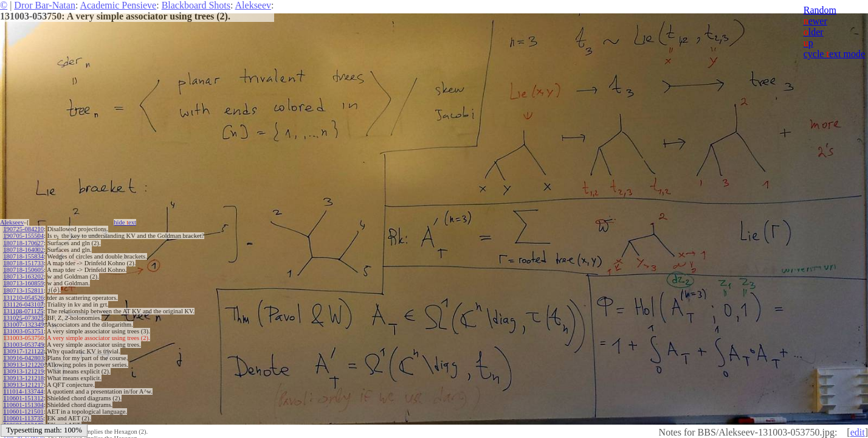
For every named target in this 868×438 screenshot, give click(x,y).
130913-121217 (23, 385)
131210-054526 (23, 298)
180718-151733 (23, 263)
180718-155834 (23, 256)
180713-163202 (23, 276)
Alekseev (253, 5)
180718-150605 (23, 270)
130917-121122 (23, 351)
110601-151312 (23, 398)
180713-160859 (23, 283)
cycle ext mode (834, 54)
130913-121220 (23, 365)
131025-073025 (23, 318)
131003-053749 (23, 345)
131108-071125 (23, 311)
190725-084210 (23, 229)
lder (814, 32)
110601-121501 (23, 412)
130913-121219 (23, 371)
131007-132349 (23, 325)
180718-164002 (23, 250)
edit (858, 432)
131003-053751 (23, 331)
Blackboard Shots (196, 5)
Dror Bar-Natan (45, 5)
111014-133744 (23, 391)
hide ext (125, 222)
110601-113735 (23, 418)
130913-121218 (23, 378)
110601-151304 (23, 405)
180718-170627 (23, 243)
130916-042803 (23, 358)
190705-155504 (23, 236)
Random (820, 10)
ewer (815, 21)
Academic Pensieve (118, 5)
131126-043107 (23, 304)
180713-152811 (23, 290)
